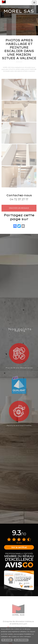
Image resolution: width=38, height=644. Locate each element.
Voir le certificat (19, 547)
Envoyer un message (19, 208)
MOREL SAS (7, 67)
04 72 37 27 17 (19, 199)
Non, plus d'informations (21, 641)
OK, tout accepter (7, 641)
